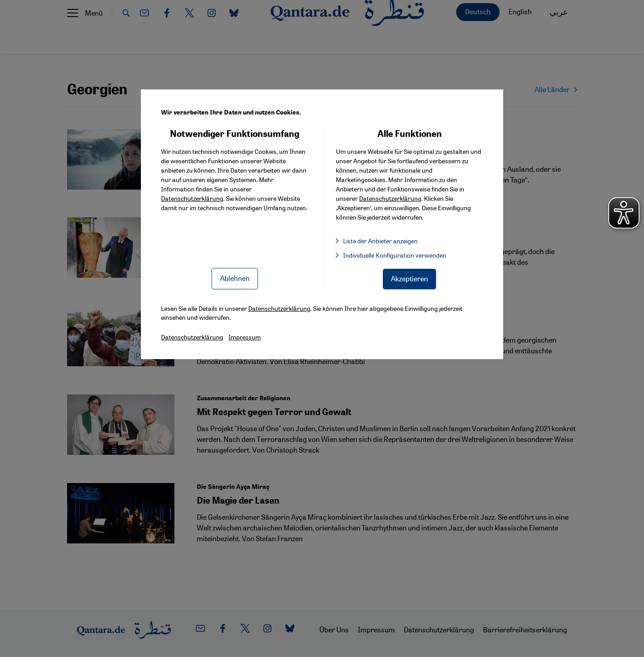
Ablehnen (235, 278)
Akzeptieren (409, 278)
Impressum (245, 337)
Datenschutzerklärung (192, 198)
